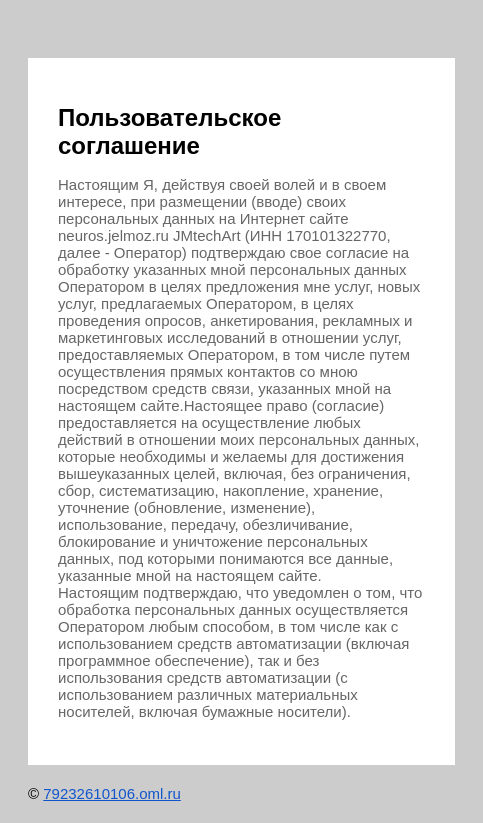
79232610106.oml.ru (112, 793)
